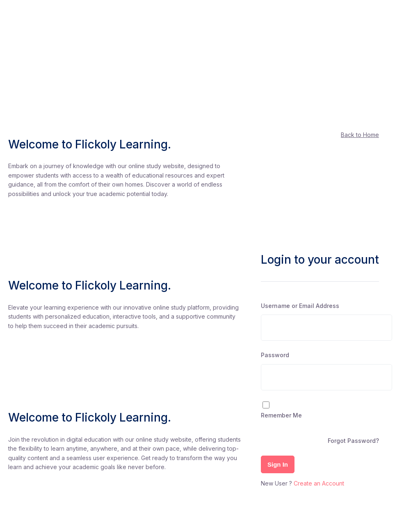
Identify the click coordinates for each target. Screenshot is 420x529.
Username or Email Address (300, 306)
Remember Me (281, 415)
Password (275, 355)
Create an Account (319, 483)
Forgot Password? (353, 441)
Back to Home (360, 135)
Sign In (278, 464)
